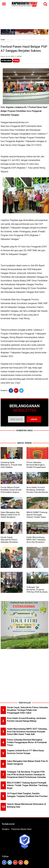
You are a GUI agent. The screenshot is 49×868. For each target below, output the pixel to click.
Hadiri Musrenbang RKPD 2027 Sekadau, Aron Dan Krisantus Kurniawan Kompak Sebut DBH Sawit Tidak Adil (27, 731)
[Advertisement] (24, 15)
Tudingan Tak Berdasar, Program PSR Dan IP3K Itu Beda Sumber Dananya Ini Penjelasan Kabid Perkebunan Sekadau (26, 774)
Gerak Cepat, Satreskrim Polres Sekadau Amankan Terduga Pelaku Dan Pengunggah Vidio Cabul (27, 710)
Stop (16, 61)
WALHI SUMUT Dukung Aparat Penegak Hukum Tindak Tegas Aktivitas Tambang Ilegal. (37, 517)
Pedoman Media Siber (21, 829)
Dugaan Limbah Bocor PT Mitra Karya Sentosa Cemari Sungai (25, 752)
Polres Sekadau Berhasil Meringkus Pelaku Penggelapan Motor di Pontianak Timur (36, 467)
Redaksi (6, 829)
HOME (3, 40)
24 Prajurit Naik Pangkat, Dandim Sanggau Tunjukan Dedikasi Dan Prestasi (27, 795)
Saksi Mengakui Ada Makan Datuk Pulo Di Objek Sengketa (10, 515)
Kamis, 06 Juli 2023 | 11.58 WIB (11, 56)
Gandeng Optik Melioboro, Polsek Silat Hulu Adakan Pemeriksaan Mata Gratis (11, 467)
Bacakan (6, 61)
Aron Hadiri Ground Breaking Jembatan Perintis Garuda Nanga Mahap (37, 491)
